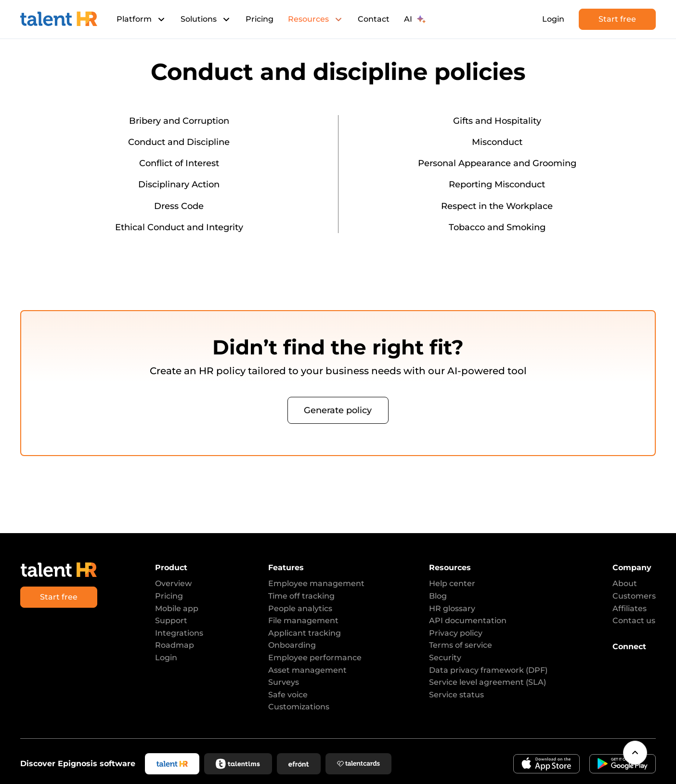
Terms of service (461, 645)
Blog (438, 596)
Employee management (316, 583)
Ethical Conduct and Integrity (179, 227)
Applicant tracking (305, 633)
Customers (634, 596)
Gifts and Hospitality (497, 121)
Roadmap (175, 645)
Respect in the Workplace (497, 206)
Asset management (307, 670)
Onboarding (292, 645)
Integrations (179, 633)
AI (415, 19)
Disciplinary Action (179, 184)
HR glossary (452, 608)
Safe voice (288, 695)
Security (445, 658)
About (625, 583)
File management (303, 621)
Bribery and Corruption (179, 121)
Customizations (299, 707)
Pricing (260, 19)
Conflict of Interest (179, 163)
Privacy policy (456, 633)
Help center (452, 583)
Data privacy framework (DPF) (488, 670)
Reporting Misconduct (497, 184)
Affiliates (630, 608)
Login (553, 19)
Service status (456, 695)
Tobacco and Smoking (497, 227)
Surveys (284, 682)
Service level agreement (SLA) (487, 682)
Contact (374, 19)
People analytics (300, 608)
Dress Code (179, 206)
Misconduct (497, 142)
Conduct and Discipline (179, 142)
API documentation (468, 621)
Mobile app (177, 608)
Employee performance (315, 658)
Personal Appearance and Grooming (497, 163)
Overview (173, 583)
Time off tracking (301, 596)
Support (171, 621)
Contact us (634, 621)
